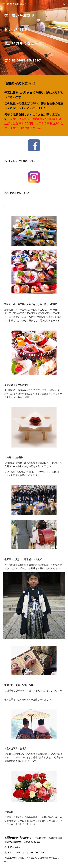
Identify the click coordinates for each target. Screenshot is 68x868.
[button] (4, 4)
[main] (34, 30)
